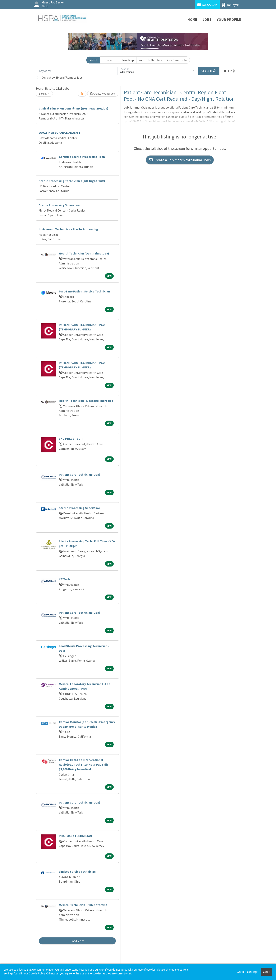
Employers (231, 5)
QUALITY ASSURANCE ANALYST (60, 133)
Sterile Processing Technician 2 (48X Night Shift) (72, 181)
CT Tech (64, 579)
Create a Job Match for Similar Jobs (180, 160)
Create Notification (103, 94)
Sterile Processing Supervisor (59, 205)
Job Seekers (207, 5)
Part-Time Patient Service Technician (84, 291)
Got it (267, 972)
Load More (77, 941)
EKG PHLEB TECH (71, 439)
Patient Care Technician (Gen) (80, 474)
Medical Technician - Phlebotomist (83, 905)
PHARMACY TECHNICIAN (75, 836)
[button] (229, 71)
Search (93, 60)
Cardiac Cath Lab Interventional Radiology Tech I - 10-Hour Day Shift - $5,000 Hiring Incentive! (84, 764)
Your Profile (229, 19)
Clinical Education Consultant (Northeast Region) (74, 108)
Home (192, 19)
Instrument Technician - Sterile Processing (68, 229)
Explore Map (126, 60)
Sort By (43, 94)
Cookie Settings (247, 972)
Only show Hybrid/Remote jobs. (62, 77)
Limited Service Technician (77, 871)
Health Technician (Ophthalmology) (84, 253)
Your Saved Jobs (177, 60)
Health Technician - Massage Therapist (86, 401)
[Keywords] (77, 71)
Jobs (207, 19)
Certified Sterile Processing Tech (82, 157)
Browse (107, 60)
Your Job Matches (150, 60)
